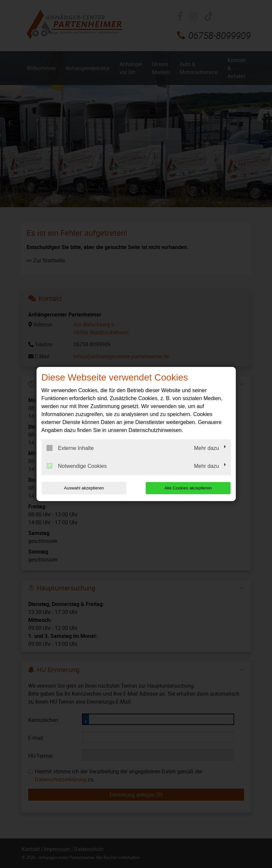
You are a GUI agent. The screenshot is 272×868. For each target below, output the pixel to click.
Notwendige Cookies (77, 466)
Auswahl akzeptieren (84, 488)
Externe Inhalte (70, 448)
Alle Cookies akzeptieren (188, 488)
